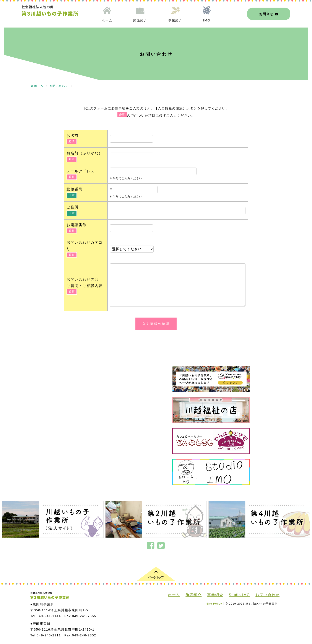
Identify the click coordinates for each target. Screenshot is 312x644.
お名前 (73, 135)
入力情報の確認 (156, 324)
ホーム (107, 20)
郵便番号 (75, 189)
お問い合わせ (59, 86)
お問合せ (269, 14)
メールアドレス (81, 171)
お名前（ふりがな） (85, 153)
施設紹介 (140, 20)
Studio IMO (239, 595)
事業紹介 (175, 20)
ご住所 (73, 207)
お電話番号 (77, 225)
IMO (207, 20)
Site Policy (214, 604)
